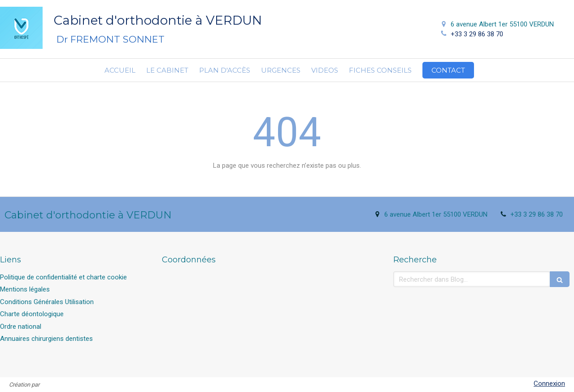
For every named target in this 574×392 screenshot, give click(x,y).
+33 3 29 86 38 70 (477, 34)
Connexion (549, 383)
